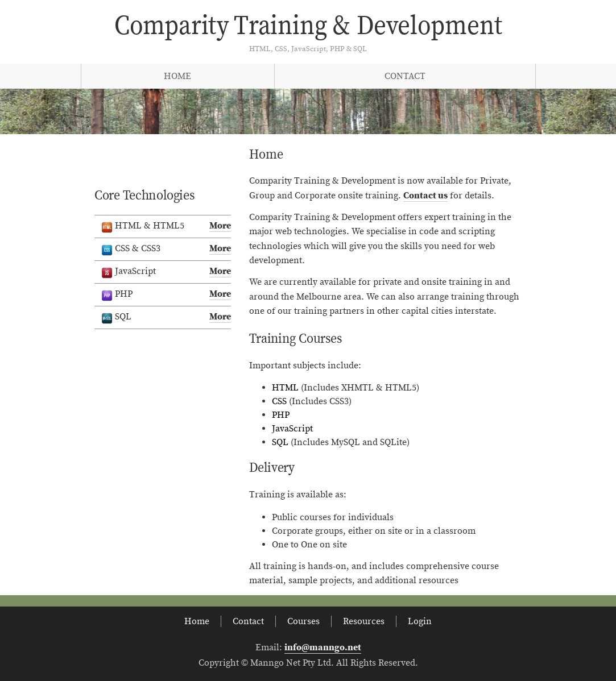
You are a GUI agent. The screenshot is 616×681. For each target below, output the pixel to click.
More (220, 226)
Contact (405, 76)
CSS (279, 401)
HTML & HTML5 (166, 227)
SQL (280, 442)
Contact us (425, 196)
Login (420, 621)
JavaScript (292, 429)
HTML (285, 388)
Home (177, 76)
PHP (281, 415)
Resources (364, 621)
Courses (303, 621)
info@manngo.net (323, 647)
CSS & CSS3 (166, 249)
